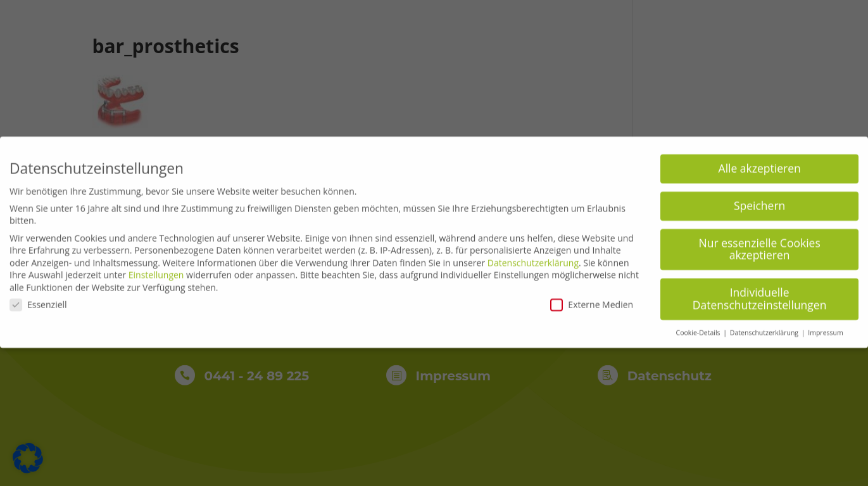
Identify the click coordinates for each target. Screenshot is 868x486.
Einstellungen (156, 270)
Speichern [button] (759, 200)
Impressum (825, 327)
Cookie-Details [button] (699, 327)
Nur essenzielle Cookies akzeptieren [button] (760, 244)
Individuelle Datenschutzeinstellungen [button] (760, 294)
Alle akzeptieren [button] (760, 163)
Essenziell (38, 299)
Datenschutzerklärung (533, 257)
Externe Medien (592, 299)
